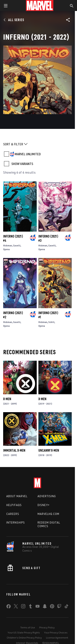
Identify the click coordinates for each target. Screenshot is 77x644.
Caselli (17, 245)
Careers (13, 514)
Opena (6, 249)
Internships (16, 522)
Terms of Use (28, 627)
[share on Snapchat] (45, 607)
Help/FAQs (14, 505)
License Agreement (57, 638)
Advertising (47, 496)
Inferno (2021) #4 (13, 238)
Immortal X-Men (14, 450)
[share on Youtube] (38, 607)
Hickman (8, 245)
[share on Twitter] (16, 607)
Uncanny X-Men (49, 450)
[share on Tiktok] (66, 607)
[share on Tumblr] (30, 607)
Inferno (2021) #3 (48, 238)
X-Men (7, 399)
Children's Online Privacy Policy (24, 638)
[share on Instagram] (23, 607)
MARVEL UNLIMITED (28, 154)
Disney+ (44, 505)
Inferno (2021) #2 (13, 315)
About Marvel (17, 496)
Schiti (51, 322)
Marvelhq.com (48, 514)
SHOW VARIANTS (22, 164)
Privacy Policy (47, 627)
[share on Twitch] (59, 607)
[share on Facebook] (9, 607)
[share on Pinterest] (52, 607)
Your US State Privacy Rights (24, 633)
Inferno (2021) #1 (48, 315)
